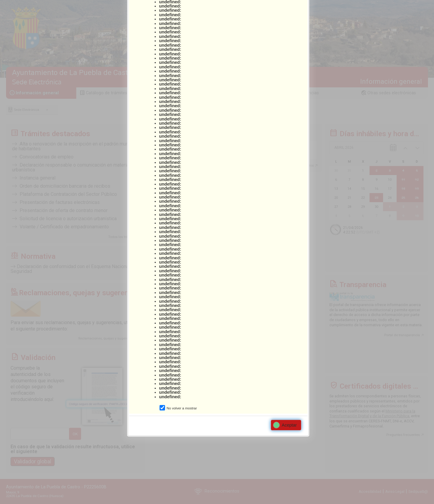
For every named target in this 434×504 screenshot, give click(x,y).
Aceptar (285, 425)
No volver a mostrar (182, 408)
